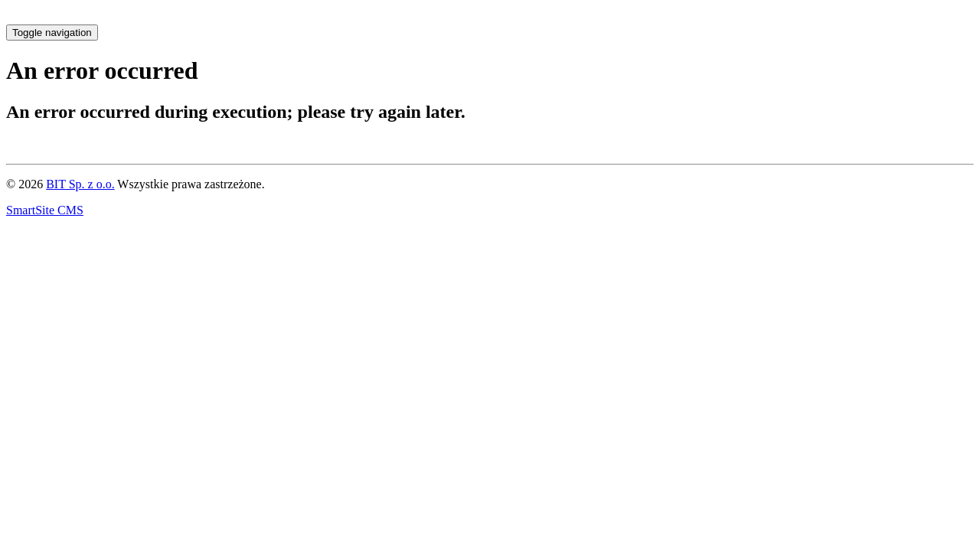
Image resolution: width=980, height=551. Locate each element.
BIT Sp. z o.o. (80, 184)
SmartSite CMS (45, 210)
